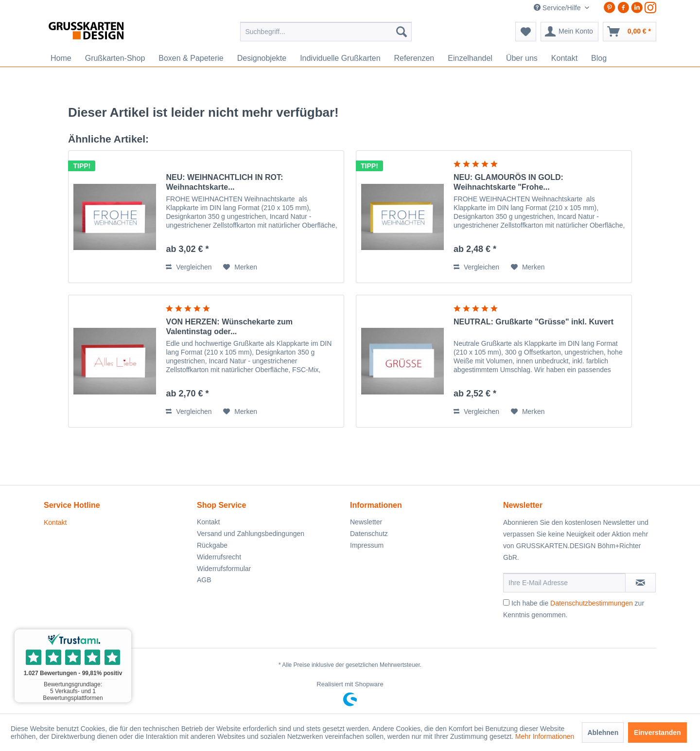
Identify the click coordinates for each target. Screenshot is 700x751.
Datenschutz (369, 534)
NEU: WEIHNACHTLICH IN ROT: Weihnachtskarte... (224, 182)
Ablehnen (603, 733)
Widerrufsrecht (219, 557)
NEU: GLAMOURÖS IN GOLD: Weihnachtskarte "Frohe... (508, 182)
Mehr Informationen (545, 736)
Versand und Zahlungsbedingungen (251, 534)
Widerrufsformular (224, 569)
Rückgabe (212, 545)
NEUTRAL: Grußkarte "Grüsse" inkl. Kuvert (534, 322)
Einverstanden (657, 733)
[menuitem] (326, 32)
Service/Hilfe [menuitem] (558, 8)
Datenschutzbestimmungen (592, 603)
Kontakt (55, 522)
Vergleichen (189, 267)
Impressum (367, 545)
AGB (204, 580)
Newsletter (366, 522)
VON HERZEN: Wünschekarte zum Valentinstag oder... (229, 327)
